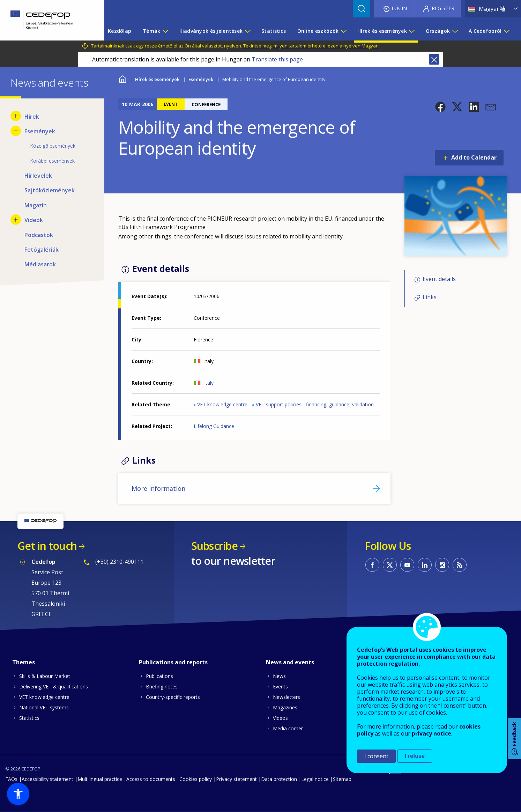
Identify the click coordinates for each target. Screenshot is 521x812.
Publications (159, 676)
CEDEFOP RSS (460, 565)
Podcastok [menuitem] (39, 235)
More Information (158, 488)
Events (280, 686)
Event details (439, 279)
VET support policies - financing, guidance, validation (315, 404)
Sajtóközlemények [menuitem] (50, 190)
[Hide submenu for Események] (16, 131)
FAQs (11, 779)
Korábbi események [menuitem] (52, 161)
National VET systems (44, 707)
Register (443, 8)
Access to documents (151, 779)
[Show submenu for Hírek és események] (411, 31)
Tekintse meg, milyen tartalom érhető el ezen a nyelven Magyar (310, 46)
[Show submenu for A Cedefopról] (506, 31)
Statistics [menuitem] (274, 31)
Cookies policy (196, 779)
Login (399, 8)
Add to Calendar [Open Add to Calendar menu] (474, 157)
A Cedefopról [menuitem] (485, 31)
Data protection (279, 779)
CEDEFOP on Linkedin (425, 565)
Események (201, 79)
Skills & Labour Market (45, 676)
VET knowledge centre (222, 404)
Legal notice (315, 779)
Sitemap (342, 779)
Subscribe (214, 546)
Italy (209, 383)
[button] (440, 107)
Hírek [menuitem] (32, 117)
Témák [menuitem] (151, 31)
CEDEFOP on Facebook (372, 565)
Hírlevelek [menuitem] (38, 176)
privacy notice (431, 733)
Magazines (285, 707)
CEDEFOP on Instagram (442, 565)
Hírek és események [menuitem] (382, 31)
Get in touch (47, 546)
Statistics (29, 718)
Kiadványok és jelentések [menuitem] (211, 31)
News (279, 676)
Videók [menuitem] (34, 220)
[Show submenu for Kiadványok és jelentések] (247, 31)
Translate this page (277, 59)
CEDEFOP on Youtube (407, 565)
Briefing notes (162, 686)
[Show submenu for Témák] (165, 31)
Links (430, 297)
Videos (280, 718)
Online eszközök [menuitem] (318, 31)
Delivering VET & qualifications (54, 686)
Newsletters (286, 697)
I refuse (415, 756)
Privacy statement (236, 779)
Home (123, 78)
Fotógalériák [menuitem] (42, 250)
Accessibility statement (47, 779)
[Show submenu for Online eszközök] (343, 31)
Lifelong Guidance (214, 426)
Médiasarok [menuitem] (40, 264)
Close (434, 59)
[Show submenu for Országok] (455, 31)
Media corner (288, 728)
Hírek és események (157, 79)
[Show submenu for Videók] (16, 220)
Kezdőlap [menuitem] (120, 31)
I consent (376, 756)
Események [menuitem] (40, 131)
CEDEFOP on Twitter (390, 565)
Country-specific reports (173, 697)
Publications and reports (173, 662)
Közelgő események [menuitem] (53, 146)
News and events (290, 662)
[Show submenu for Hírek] (16, 116)
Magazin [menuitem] (36, 205)
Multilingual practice (100, 779)
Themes (24, 662)
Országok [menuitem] (438, 31)
